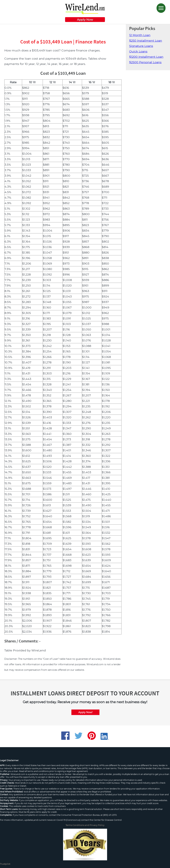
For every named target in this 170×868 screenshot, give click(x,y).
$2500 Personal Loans (145, 62)
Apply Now (85, 20)
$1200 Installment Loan (146, 57)
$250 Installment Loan (146, 41)
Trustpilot (5, 864)
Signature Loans (141, 46)
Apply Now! (85, 712)
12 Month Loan (140, 35)
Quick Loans (138, 51)
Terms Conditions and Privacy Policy (85, 825)
